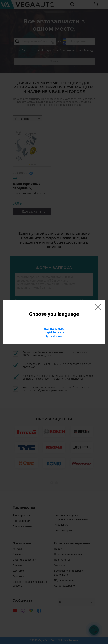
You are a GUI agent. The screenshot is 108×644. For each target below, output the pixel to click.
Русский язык (54, 336)
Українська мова (54, 329)
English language (54, 332)
